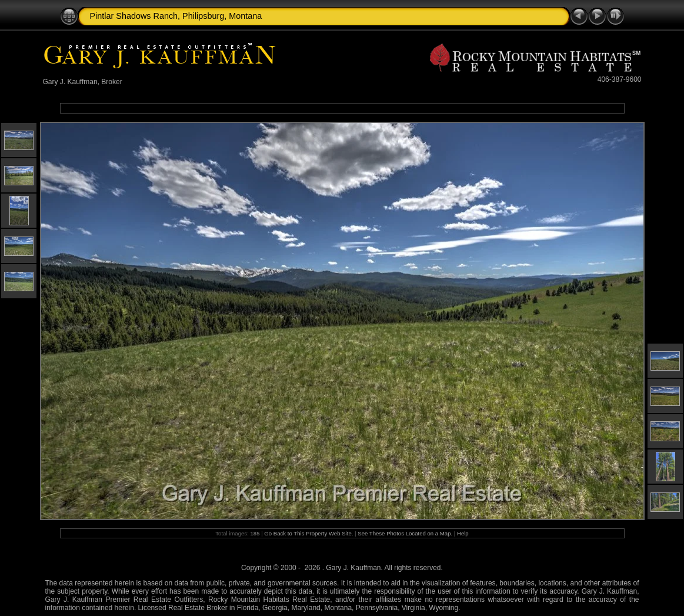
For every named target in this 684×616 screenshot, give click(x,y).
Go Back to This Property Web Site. (308, 533)
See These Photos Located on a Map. (406, 533)
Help (463, 533)
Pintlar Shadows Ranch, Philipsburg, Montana (176, 16)
